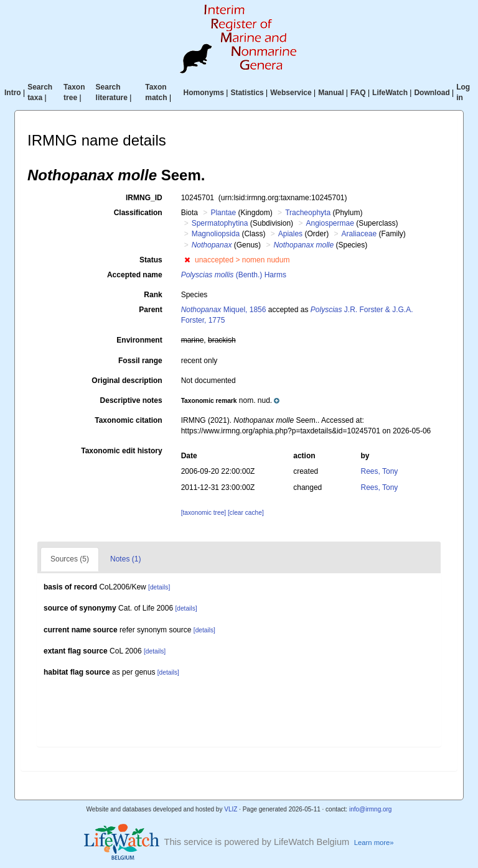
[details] (159, 587)
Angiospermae (330, 223)
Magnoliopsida (216, 234)
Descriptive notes (131, 400)
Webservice (291, 93)
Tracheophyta (308, 213)
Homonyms (204, 93)
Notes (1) (125, 559)
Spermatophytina (220, 223)
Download (432, 93)
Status (151, 260)
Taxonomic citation (128, 420)
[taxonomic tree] (204, 513)
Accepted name (135, 275)
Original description (127, 381)
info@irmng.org (371, 809)
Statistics (247, 93)
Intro (13, 93)
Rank (153, 295)
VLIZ (231, 809)
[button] (187, 260)
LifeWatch (390, 93)
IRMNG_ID (144, 198)
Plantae (223, 213)
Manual (331, 93)
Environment (139, 340)
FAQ (358, 93)
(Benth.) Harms (234, 275)
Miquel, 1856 (224, 310)
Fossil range (140, 361)
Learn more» (374, 843)
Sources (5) (70, 559)
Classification (138, 213)
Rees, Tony (380, 471)
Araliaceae (359, 234)
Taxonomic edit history (121, 451)
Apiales (290, 234)
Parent (150, 310)
